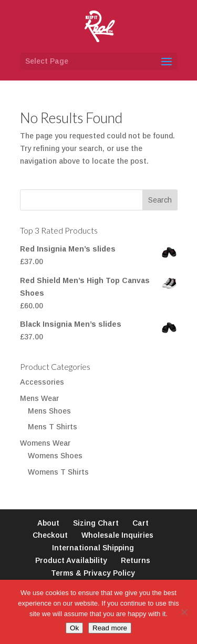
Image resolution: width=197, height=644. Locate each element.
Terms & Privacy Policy (93, 573)
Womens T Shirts (58, 472)
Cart (141, 523)
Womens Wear (45, 443)
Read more (110, 628)
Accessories (42, 382)
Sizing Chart (96, 523)
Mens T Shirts (53, 427)
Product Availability (71, 560)
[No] (184, 612)
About (48, 523)
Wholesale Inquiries (117, 535)
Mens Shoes (49, 411)
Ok (74, 628)
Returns (136, 560)
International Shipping (93, 548)
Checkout (50, 535)
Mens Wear (39, 398)
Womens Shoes (55, 456)
